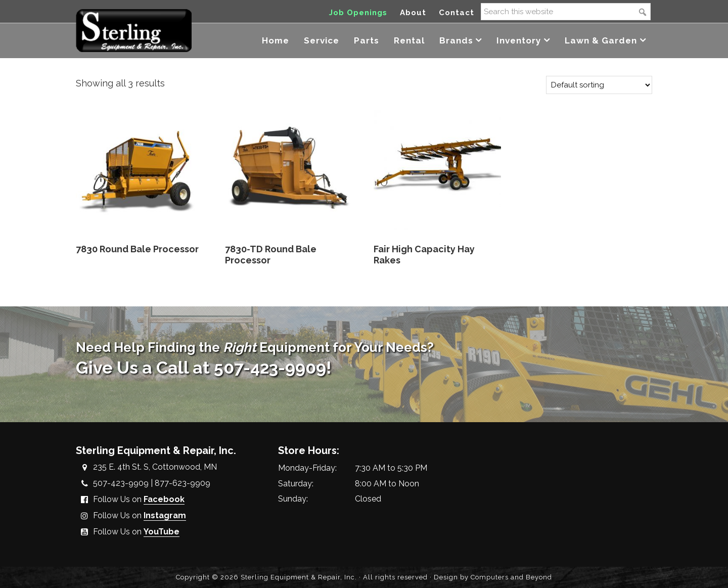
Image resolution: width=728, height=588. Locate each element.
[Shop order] (599, 85)
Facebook (164, 499)
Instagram (165, 515)
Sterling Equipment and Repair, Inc (134, 29)
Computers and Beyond (511, 577)
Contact (457, 13)
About (413, 13)
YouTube (162, 532)
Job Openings (358, 13)
